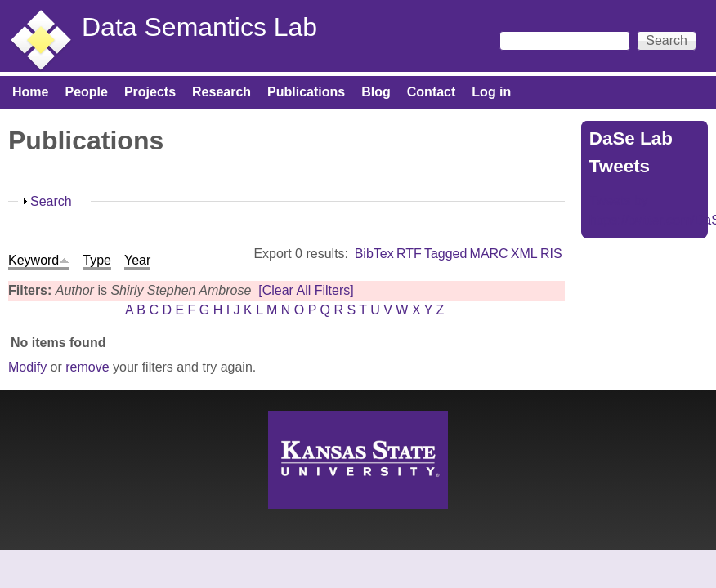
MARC (489, 254)
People (86, 92)
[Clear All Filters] (306, 290)
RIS (551, 254)
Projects (150, 92)
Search (51, 201)
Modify (27, 367)
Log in (491, 92)
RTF (409, 254)
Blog (376, 92)
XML (524, 254)
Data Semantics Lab (199, 27)
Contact (432, 92)
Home (30, 92)
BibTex (374, 254)
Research (222, 92)
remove (87, 367)
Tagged (446, 254)
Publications (306, 92)
